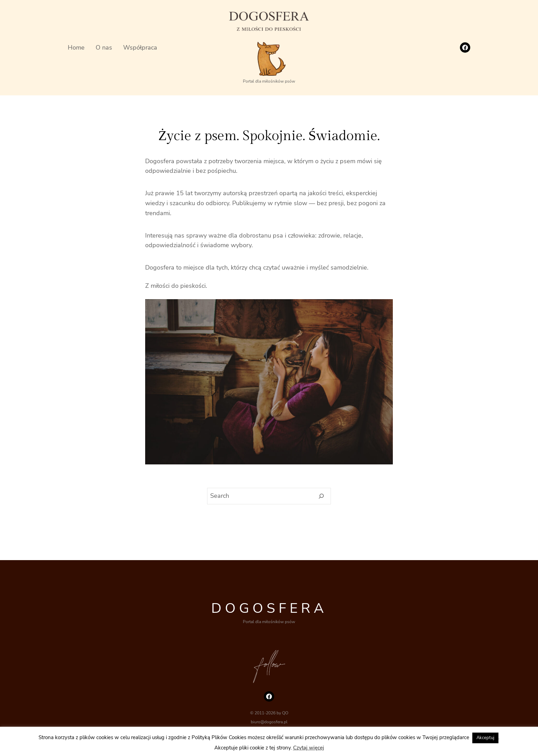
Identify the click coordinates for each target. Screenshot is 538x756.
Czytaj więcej (309, 748)
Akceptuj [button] (485, 738)
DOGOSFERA (269, 608)
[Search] (321, 496)
